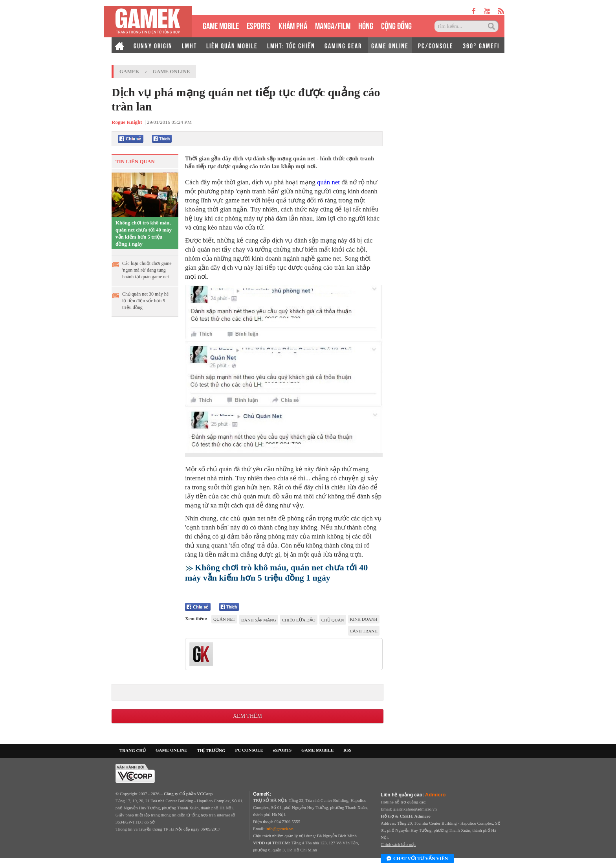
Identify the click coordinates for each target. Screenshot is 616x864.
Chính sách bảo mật (398, 844)
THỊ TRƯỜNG (211, 750)
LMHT (189, 45)
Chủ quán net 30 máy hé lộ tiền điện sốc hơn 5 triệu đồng (145, 301)
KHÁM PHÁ (293, 25)
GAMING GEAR (343, 45)
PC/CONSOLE (436, 45)
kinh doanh (364, 619)
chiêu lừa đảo (299, 620)
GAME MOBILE (221, 25)
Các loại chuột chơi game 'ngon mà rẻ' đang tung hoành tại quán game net (147, 270)
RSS (347, 750)
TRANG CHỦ (133, 750)
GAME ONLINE (390, 45)
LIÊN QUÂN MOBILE (232, 45)
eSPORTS (259, 25)
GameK (129, 71)
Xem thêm (247, 716)
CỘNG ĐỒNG (396, 25)
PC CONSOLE (249, 750)
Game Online (171, 71)
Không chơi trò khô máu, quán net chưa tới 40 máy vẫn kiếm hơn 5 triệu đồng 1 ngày (144, 233)
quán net (328, 182)
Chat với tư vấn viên (417, 859)
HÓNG (366, 25)
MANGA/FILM (333, 25)
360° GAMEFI (481, 45)
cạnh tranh (364, 631)
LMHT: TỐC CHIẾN (291, 45)
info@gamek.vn (280, 829)
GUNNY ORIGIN (153, 45)
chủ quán (333, 620)
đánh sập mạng (259, 620)
